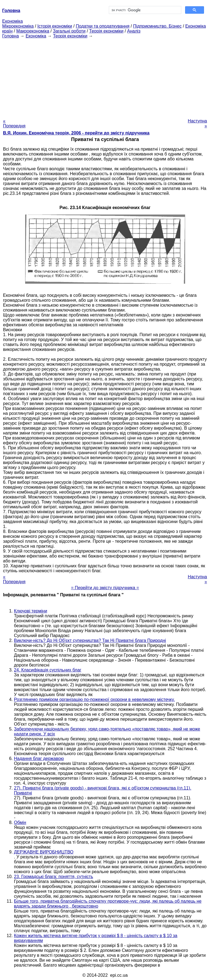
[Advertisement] (105, 77)
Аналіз (134, 31)
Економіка (12, 21)
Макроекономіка (33, 31)
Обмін (20, 822)
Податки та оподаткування (103, 26)
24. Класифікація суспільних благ (48, 670)
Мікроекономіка (18, 26)
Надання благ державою (39, 759)
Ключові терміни (30, 611)
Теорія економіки (106, 31)
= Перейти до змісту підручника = (105, 588)
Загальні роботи (69, 31)
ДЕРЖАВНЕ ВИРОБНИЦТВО (44, 852)
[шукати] (145, 10)
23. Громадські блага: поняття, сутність (53, 877)
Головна (11, 36)
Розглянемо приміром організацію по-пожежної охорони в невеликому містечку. (94, 699)
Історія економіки (55, 26)
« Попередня (14, 123)
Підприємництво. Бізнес (157, 26)
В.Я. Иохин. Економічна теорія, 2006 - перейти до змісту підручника (76, 133)
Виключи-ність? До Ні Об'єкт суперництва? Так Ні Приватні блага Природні (90, 640)
